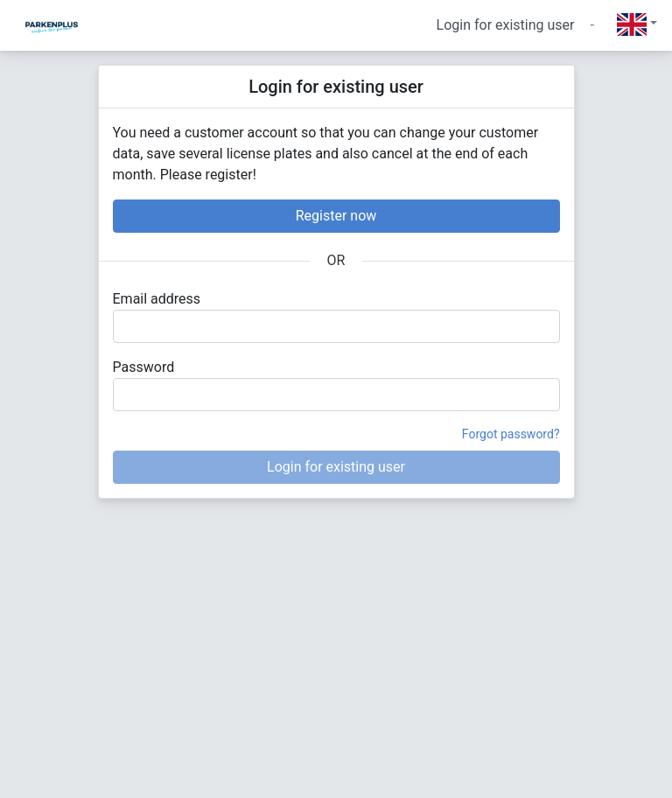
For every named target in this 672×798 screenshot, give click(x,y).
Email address (157, 299)
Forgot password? (511, 434)
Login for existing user (506, 25)
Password (144, 367)
